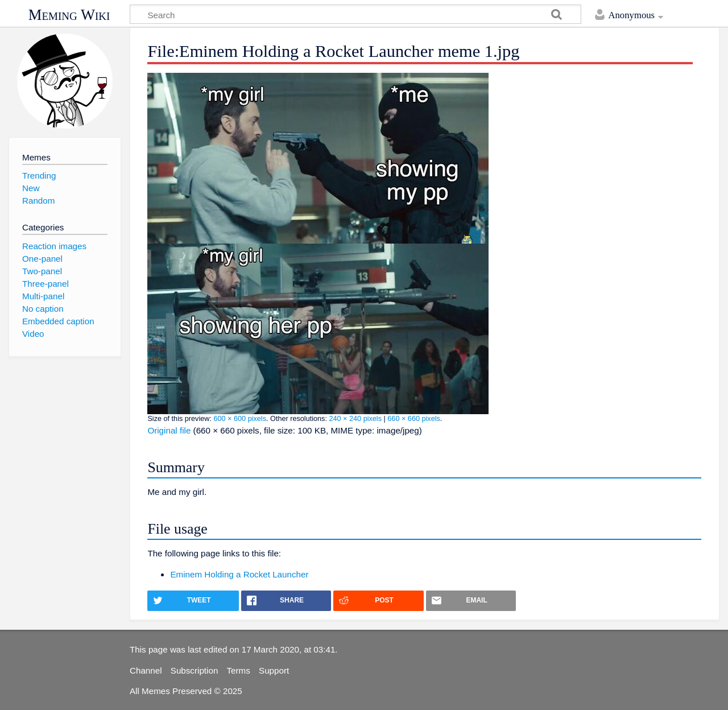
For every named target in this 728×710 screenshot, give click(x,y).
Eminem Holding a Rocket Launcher (239, 574)
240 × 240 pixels (355, 419)
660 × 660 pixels (414, 419)
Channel (146, 670)
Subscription (195, 670)
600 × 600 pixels (240, 419)
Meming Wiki (69, 15)
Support (274, 670)
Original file (169, 430)
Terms (239, 670)
